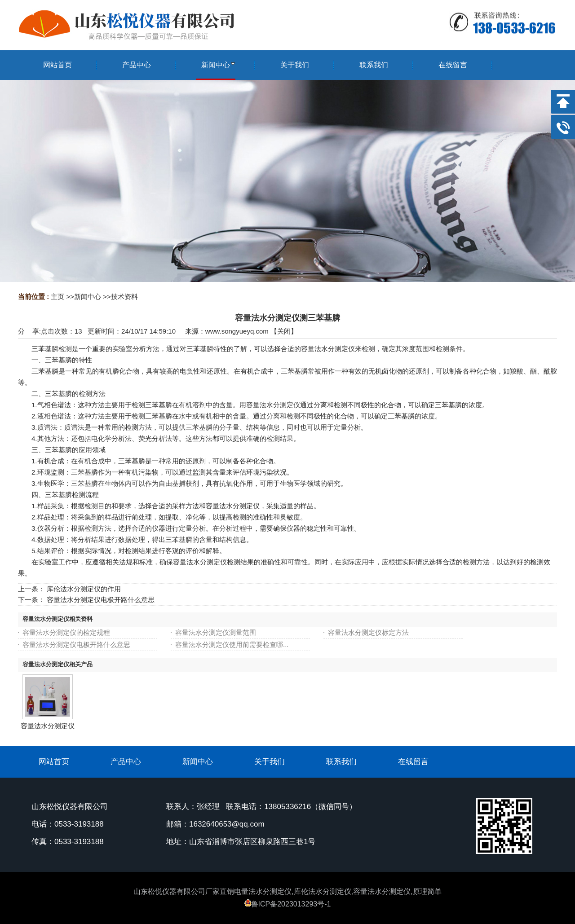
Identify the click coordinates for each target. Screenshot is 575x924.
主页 (57, 297)
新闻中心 (88, 297)
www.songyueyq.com (237, 331)
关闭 (284, 331)
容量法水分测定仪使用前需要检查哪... (232, 645)
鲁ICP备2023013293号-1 (288, 904)
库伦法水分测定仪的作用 (84, 589)
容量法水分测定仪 (48, 726)
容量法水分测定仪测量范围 (216, 632)
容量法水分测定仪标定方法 (368, 632)
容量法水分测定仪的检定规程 (66, 632)
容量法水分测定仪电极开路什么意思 (101, 600)
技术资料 (124, 297)
